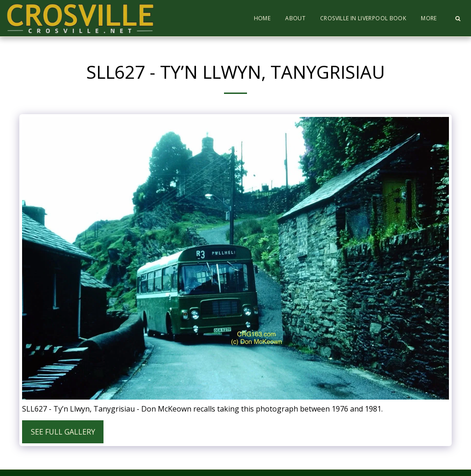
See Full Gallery (63, 432)
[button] (458, 18)
